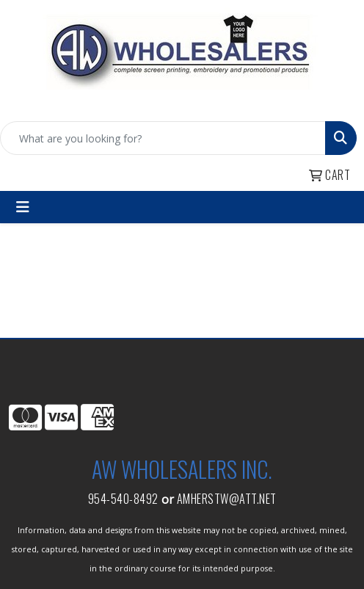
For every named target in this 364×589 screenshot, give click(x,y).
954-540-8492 (123, 499)
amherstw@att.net (227, 499)
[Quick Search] (163, 138)
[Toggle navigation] (23, 207)
